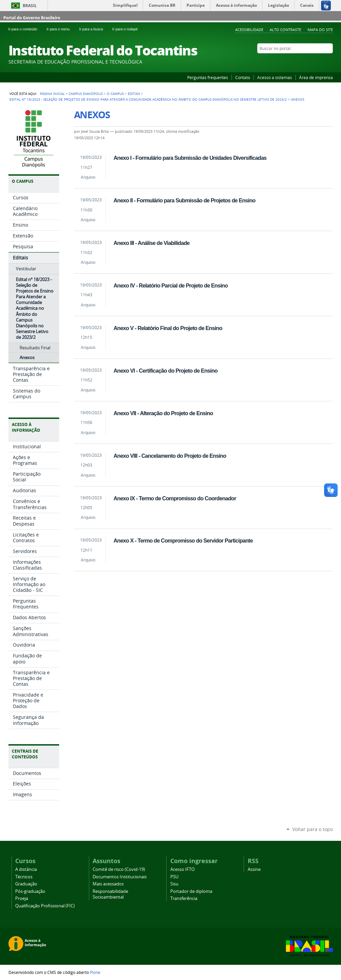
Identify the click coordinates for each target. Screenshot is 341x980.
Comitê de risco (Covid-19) (119, 869)
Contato (243, 77)
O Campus (115, 94)
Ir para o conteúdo (26, 29)
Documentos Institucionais (120, 877)
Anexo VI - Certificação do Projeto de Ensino (166, 371)
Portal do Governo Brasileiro (32, 18)
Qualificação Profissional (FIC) (45, 906)
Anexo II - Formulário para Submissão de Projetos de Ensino (185, 200)
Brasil (30, 6)
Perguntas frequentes (208, 77)
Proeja (22, 898)
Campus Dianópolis (86, 94)
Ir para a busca (94, 29)
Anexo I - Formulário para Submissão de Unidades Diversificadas (190, 158)
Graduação (26, 884)
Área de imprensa (316, 77)
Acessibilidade (249, 30)
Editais (134, 94)
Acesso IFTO (182, 869)
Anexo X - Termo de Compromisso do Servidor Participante (183, 541)
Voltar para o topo (313, 829)
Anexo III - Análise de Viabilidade (152, 243)
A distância (26, 869)
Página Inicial (52, 94)
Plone (95, 972)
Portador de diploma (191, 891)
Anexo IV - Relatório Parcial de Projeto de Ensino (171, 285)
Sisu (174, 884)
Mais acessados (108, 884)
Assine (254, 869)
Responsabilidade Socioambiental (110, 894)
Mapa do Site (320, 30)
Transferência (184, 898)
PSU (174, 877)
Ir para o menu (62, 29)
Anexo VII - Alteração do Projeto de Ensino (163, 413)
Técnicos (24, 877)
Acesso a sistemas (275, 77)
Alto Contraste (285, 30)
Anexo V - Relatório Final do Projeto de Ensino (168, 328)
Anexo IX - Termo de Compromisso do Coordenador (175, 498)
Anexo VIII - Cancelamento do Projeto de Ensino (170, 456)
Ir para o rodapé (128, 29)
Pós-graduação (30, 891)
